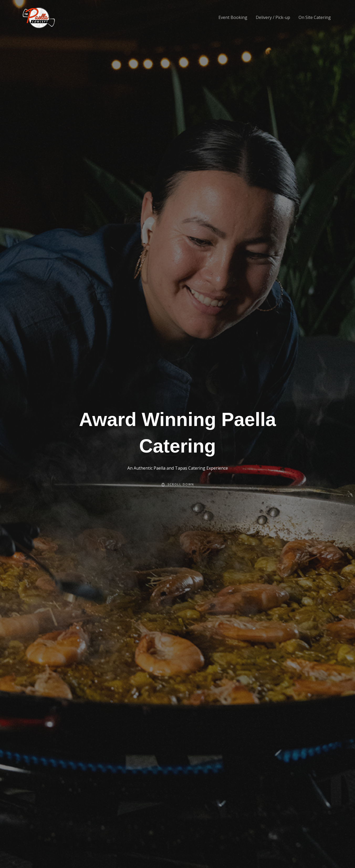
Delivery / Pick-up (273, 17)
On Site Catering (315, 17)
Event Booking (233, 17)
